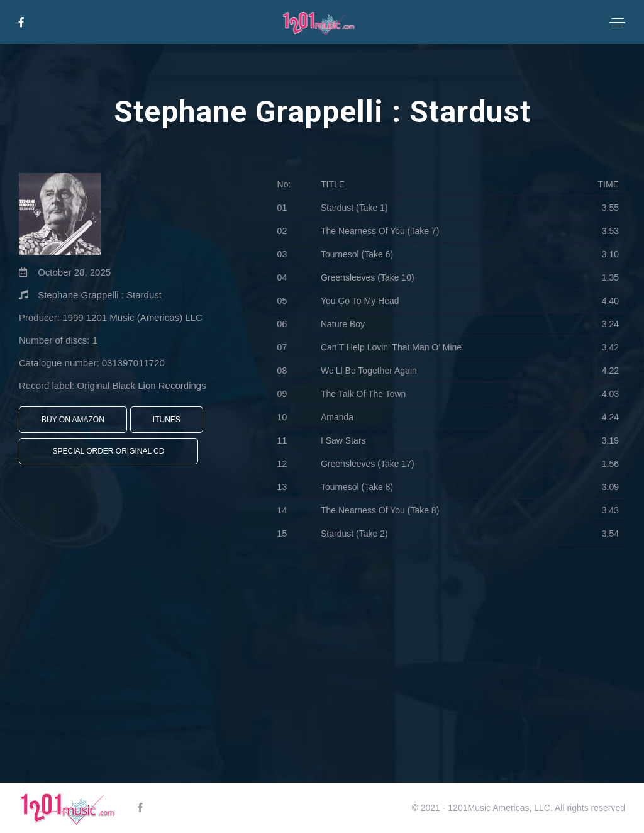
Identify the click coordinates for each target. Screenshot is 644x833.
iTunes (167, 420)
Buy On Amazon (73, 420)
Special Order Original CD (109, 451)
